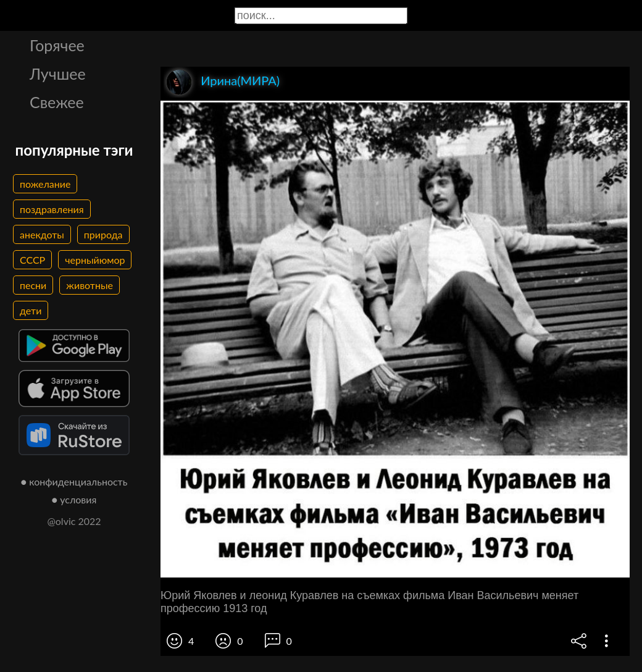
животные (90, 285)
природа (103, 234)
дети (31, 310)
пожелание (45, 184)
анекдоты (42, 234)
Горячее (57, 45)
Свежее (57, 102)
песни (33, 285)
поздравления (52, 209)
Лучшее (58, 73)
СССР (32, 260)
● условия (74, 499)
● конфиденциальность (74, 481)
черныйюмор (95, 260)
